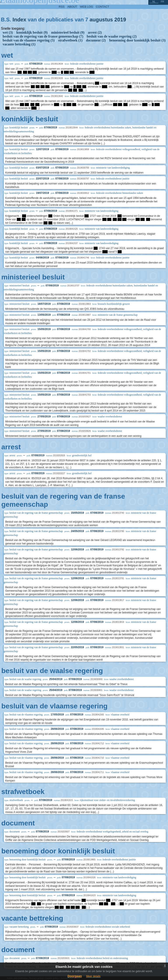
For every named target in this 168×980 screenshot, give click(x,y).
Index (19, 20)
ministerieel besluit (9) (68, 32)
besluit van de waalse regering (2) (112, 36)
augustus (101, 20)
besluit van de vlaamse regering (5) (29, 40)
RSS (62, 7)
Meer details (93, 976)
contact (103, 7)
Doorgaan (75, 976)
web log (87, 7)
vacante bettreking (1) (19, 44)
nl (154, 2)
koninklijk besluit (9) (32, 32)
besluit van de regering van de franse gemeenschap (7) (43, 36)
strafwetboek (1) (70, 40)
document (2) (96, 40)
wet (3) (8, 32)
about (72, 7)
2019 (120, 20)
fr (162, 2)
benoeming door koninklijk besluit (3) (137, 40)
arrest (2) (95, 32)
